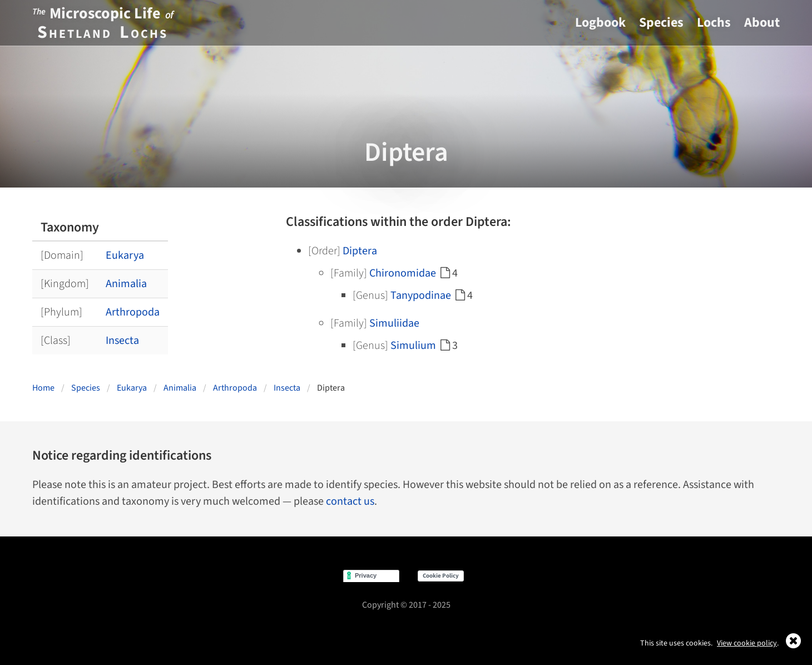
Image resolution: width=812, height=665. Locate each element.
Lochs (714, 23)
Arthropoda (133, 312)
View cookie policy (747, 643)
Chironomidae (403, 273)
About (762, 23)
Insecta (122, 341)
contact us (350, 501)
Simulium (413, 346)
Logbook (600, 23)
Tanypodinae (421, 295)
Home (43, 388)
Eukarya (125, 255)
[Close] (793, 645)
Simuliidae (394, 323)
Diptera (360, 251)
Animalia (126, 284)
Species (661, 23)
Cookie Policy (441, 576)
